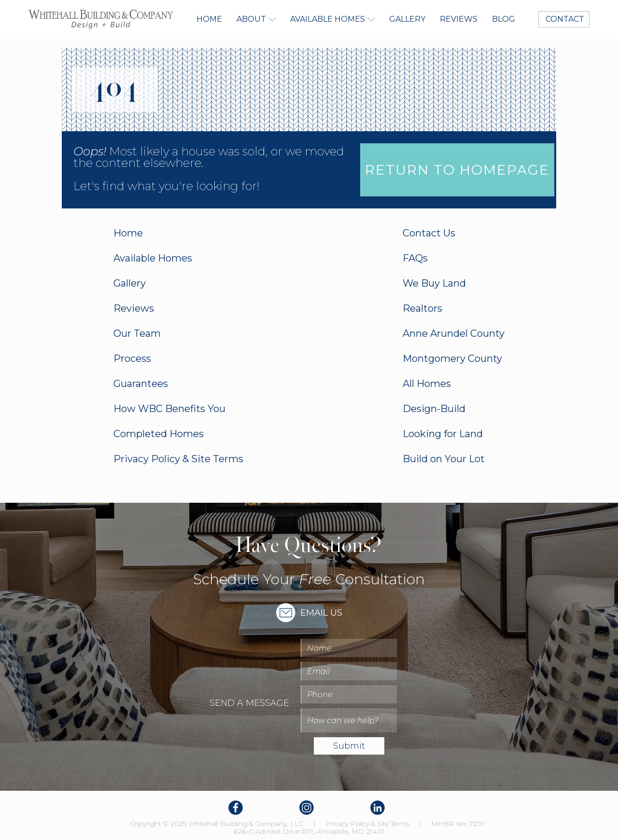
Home (209, 19)
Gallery (407, 19)
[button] (256, 19)
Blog (504, 19)
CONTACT (564, 19)
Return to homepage (457, 170)
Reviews (459, 19)
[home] (101, 19)
